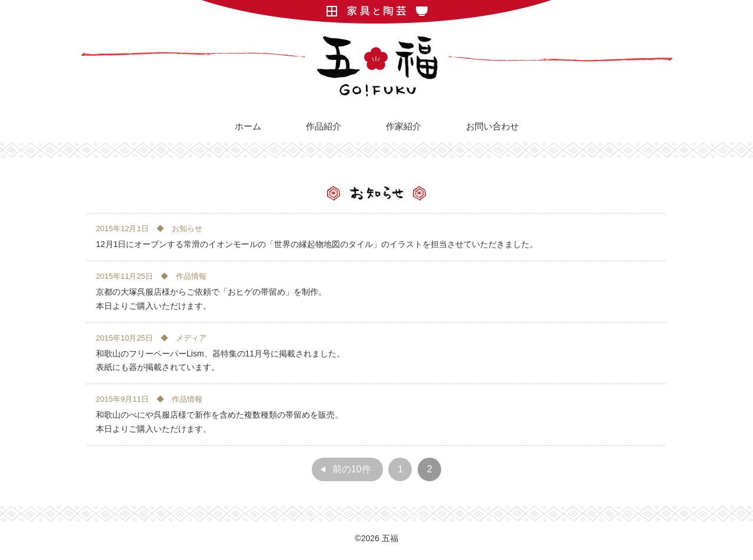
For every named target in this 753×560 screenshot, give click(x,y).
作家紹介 (404, 126)
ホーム (248, 126)
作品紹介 (324, 126)
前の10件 (352, 469)
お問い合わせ (492, 126)
